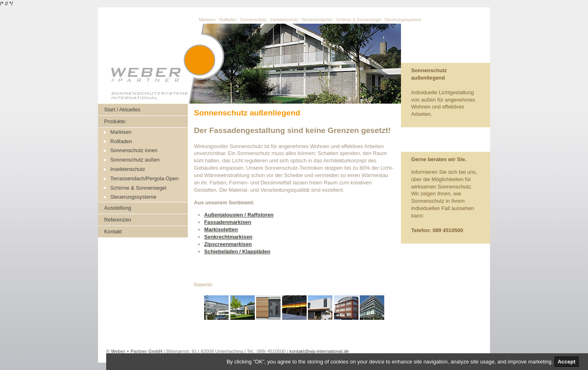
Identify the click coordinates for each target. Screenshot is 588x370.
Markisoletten (221, 229)
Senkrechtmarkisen (228, 237)
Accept (567, 362)
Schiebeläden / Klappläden (237, 251)
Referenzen (118, 220)
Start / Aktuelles (122, 110)
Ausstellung (118, 208)
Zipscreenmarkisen (228, 244)
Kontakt (113, 232)
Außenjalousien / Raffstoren (239, 215)
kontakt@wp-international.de (319, 351)
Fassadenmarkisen (228, 222)
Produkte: (115, 121)
